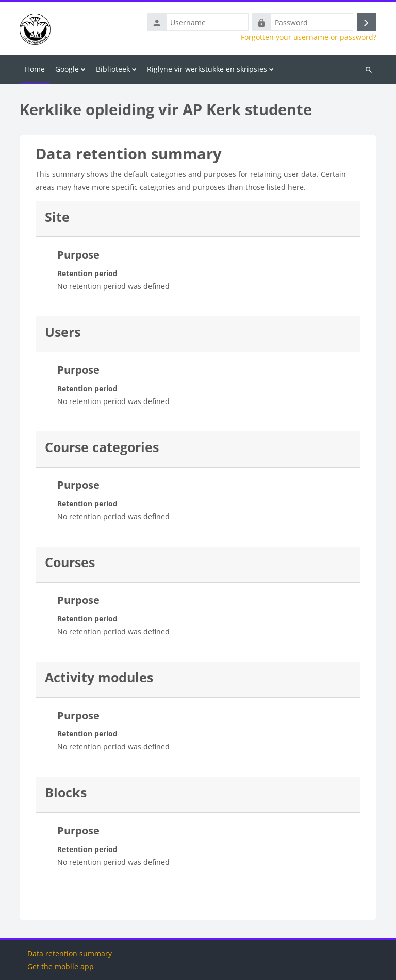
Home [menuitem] (35, 69)
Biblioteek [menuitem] (113, 69)
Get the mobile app (61, 966)
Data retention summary (70, 953)
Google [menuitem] (67, 69)
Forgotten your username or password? (309, 37)
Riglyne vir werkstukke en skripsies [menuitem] (207, 69)
